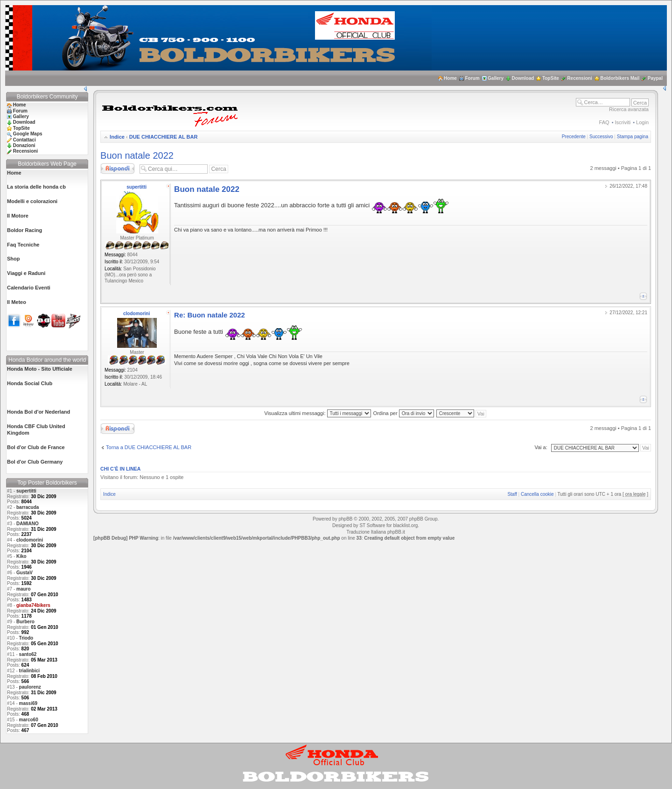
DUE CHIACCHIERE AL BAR (164, 137)
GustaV (24, 573)
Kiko (21, 556)
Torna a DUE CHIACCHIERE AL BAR (149, 447)
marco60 (29, 720)
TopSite (551, 78)
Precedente (574, 137)
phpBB (345, 519)
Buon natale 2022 (137, 155)
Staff (512, 494)
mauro (24, 589)
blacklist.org (405, 525)
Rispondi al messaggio (118, 169)
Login (642, 122)
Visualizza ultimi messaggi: (317, 413)
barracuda (28, 507)
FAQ (604, 122)
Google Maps (28, 134)
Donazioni (24, 145)
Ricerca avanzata (629, 109)
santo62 (28, 654)
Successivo (601, 137)
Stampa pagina (633, 137)
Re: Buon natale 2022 (210, 315)
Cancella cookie (537, 494)
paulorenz (30, 687)
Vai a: (541, 447)
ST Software (372, 525)
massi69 (28, 703)
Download (523, 78)
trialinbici (29, 671)
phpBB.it (396, 532)
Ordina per (404, 413)
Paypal (655, 78)
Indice (117, 137)
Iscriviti (623, 122)
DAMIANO (28, 524)
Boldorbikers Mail (620, 78)
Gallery (496, 78)
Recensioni (579, 78)
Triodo (26, 638)
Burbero (25, 622)
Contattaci (24, 140)
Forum (472, 78)
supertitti (26, 491)
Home (450, 78)
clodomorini (30, 540)
